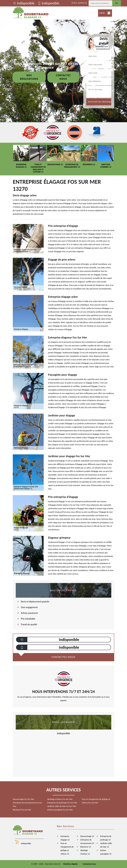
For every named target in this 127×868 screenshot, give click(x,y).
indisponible (24, 3)
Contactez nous (63, 77)
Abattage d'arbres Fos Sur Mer (60, 799)
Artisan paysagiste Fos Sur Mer (60, 810)
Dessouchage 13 (87, 836)
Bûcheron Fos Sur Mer (22, 810)
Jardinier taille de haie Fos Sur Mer (62, 806)
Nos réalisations (29, 77)
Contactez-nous (89, 864)
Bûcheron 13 (86, 847)
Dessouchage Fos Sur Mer (24, 799)
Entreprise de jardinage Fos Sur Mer (62, 803)
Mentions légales (70, 864)
